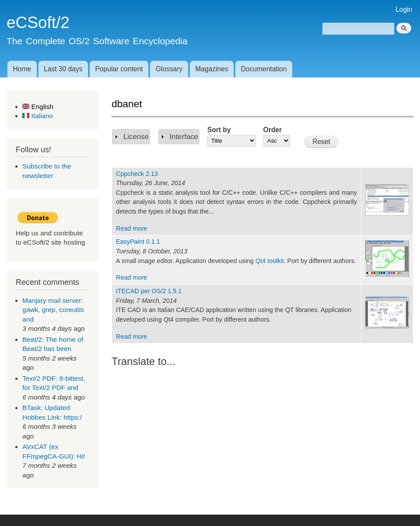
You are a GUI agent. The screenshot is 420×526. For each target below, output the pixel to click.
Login (404, 9)
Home (22, 69)
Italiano (38, 116)
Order (273, 130)
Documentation (264, 69)
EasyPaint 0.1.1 (138, 242)
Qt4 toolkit (270, 261)
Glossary (169, 69)
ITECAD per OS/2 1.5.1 (149, 291)
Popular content (119, 69)
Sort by (219, 130)
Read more (131, 228)
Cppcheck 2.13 (137, 174)
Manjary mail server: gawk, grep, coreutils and (53, 310)
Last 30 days (63, 69)
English (38, 107)
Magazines (212, 69)
